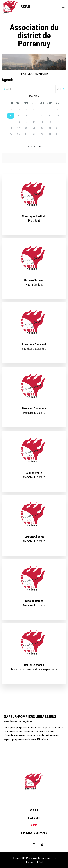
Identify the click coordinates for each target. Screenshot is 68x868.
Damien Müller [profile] (34, 473)
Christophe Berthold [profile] (34, 216)
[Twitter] (34, 844)
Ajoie (34, 825)
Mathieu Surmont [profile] (34, 280)
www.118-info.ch (39, 739)
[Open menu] (63, 7)
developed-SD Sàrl (34, 862)
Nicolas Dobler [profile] (34, 601)
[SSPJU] (17, 7)
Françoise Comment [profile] (34, 344)
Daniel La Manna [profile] (34, 665)
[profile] (34, 212)
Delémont (34, 818)
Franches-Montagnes (34, 833)
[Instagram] (42, 844)
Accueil (34, 810)
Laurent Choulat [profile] (34, 537)
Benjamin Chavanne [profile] (34, 408)
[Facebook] (26, 844)
